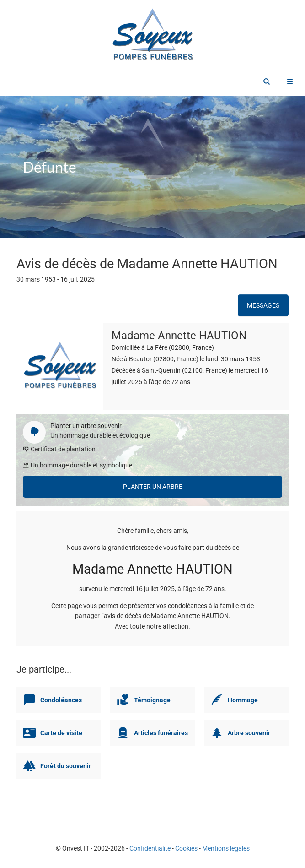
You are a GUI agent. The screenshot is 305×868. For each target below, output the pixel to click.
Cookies (186, 848)
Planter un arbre (153, 487)
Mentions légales (226, 848)
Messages (263, 305)
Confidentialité (150, 848)
